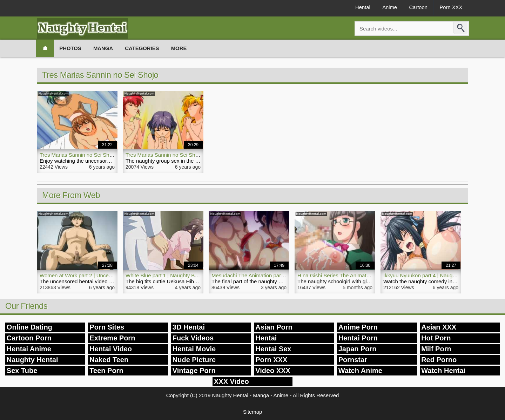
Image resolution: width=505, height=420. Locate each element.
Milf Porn (436, 349)
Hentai (359, 8)
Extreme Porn (112, 338)
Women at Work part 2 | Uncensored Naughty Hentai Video (108, 275)
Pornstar (353, 360)
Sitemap (252, 412)
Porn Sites (107, 327)
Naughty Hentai (32, 360)
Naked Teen (109, 360)
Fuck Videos (193, 338)
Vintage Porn (194, 371)
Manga (105, 48)
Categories (145, 48)
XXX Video (231, 381)
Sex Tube (22, 371)
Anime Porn (358, 327)
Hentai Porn (358, 338)
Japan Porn (358, 349)
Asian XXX (439, 327)
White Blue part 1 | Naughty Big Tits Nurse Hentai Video (190, 275)
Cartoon (416, 8)
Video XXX (273, 371)
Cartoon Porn (29, 338)
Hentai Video (111, 349)
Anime (387, 8)
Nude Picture (194, 360)
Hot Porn (436, 338)
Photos (71, 48)
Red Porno (439, 360)
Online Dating (29, 327)
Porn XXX (450, 8)
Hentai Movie (194, 349)
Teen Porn (106, 371)
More (183, 48)
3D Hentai (189, 327)
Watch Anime (360, 371)
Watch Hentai (443, 371)
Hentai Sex (273, 349)
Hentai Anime (29, 349)
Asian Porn (274, 327)
